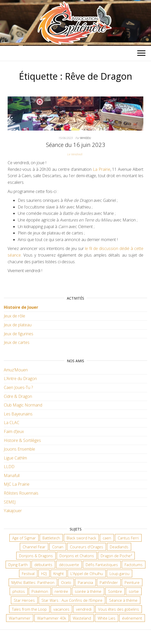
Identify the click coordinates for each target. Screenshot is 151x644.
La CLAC (12, 423)
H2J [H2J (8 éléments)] (44, 573)
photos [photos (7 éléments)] (19, 591)
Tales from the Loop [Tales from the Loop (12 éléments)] (29, 609)
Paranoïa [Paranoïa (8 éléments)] (85, 582)
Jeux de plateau (18, 325)
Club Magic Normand (23, 405)
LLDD (9, 467)
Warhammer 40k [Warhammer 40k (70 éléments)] (52, 618)
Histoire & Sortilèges (22, 440)
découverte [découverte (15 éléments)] (69, 565)
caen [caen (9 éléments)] (107, 538)
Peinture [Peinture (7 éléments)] (132, 582)
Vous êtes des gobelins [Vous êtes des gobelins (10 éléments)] (119, 609)
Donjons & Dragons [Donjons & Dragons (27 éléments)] (36, 556)
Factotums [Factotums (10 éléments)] (134, 565)
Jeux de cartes (17, 342)
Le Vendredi (75, 154)
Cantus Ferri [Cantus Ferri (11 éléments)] (128, 538)
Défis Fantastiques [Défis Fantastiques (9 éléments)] (102, 565)
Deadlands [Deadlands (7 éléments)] (119, 547)
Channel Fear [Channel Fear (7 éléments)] (34, 547)
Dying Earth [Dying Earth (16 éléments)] (18, 565)
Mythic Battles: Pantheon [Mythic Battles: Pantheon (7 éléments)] (33, 582)
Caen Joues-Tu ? (18, 387)
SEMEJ (10, 502)
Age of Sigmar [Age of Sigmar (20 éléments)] (24, 538)
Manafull (12, 475)
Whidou (86, 138)
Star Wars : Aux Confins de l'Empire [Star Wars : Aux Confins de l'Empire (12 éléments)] (72, 600)
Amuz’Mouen (16, 370)
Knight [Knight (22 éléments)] (59, 573)
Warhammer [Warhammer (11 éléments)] (20, 618)
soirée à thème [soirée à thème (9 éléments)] (88, 591)
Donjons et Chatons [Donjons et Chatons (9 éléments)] (77, 556)
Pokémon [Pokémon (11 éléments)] (40, 591)
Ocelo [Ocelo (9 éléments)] (66, 582)
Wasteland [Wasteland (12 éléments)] (82, 618)
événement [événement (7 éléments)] (132, 618)
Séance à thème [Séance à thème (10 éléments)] (123, 600)
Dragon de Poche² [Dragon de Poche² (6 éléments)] (116, 556)
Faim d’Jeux (14, 431)
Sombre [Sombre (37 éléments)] (115, 591)
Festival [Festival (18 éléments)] (28, 573)
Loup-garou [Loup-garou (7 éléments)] (119, 573)
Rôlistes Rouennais (21, 493)
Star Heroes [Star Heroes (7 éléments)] (24, 600)
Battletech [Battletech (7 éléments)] (51, 538)
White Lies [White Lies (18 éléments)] (107, 618)
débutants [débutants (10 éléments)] (43, 565)
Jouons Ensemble (19, 449)
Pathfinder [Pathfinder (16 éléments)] (109, 582)
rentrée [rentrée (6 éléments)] (61, 591)
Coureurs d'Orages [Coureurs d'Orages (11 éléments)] (87, 547)
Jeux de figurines (19, 334)
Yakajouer (13, 511)
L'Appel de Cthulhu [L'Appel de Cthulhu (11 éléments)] (87, 573)
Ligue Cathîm (15, 458)
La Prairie (102, 169)
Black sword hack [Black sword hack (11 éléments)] (81, 538)
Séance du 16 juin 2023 (76, 145)
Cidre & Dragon (18, 396)
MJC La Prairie (17, 484)
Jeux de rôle (14, 316)
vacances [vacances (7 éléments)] (61, 609)
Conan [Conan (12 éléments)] (58, 547)
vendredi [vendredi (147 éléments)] (84, 609)
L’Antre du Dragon (20, 379)
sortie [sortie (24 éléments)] (134, 591)
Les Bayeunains (18, 414)
